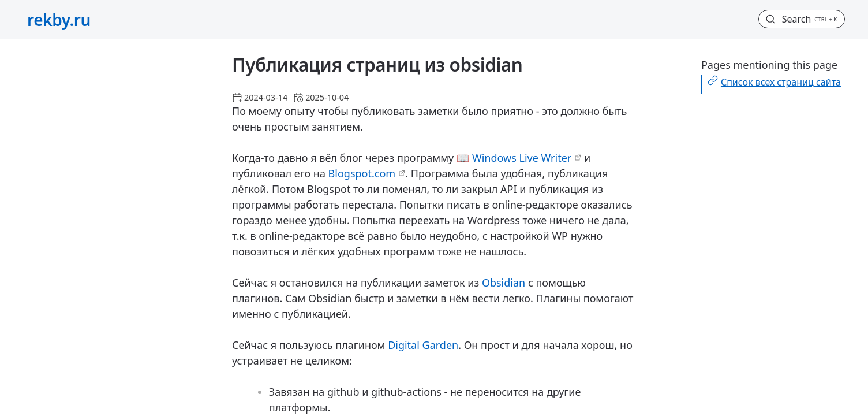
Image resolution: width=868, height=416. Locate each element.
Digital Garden (423, 345)
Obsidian (504, 283)
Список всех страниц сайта (781, 82)
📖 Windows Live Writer (514, 158)
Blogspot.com (362, 173)
